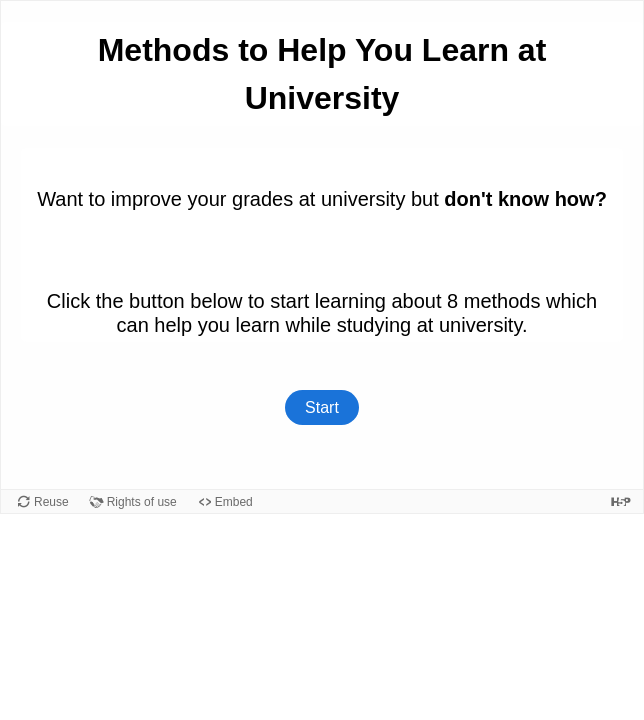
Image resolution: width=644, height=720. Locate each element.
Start (322, 407)
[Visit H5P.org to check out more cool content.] (621, 501)
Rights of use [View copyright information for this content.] (142, 502)
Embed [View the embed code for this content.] (234, 502)
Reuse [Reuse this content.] (51, 502)
